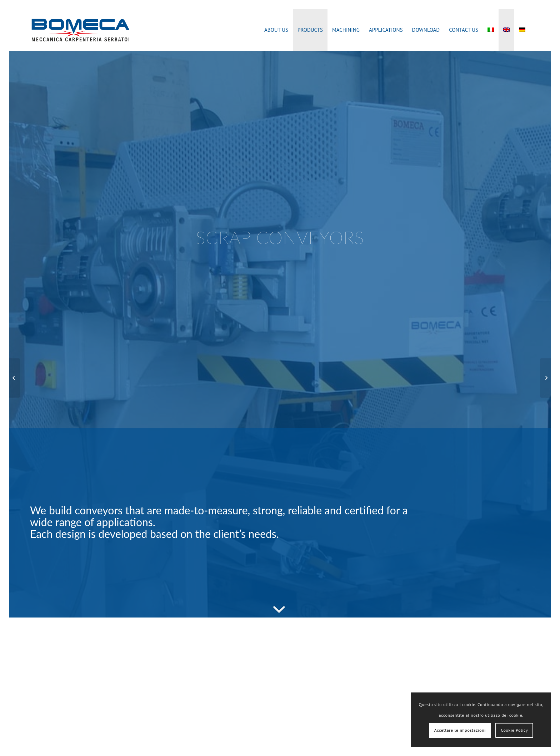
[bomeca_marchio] (81, 30)
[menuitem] (276, 30)
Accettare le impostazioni (460, 730)
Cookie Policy (514, 730)
